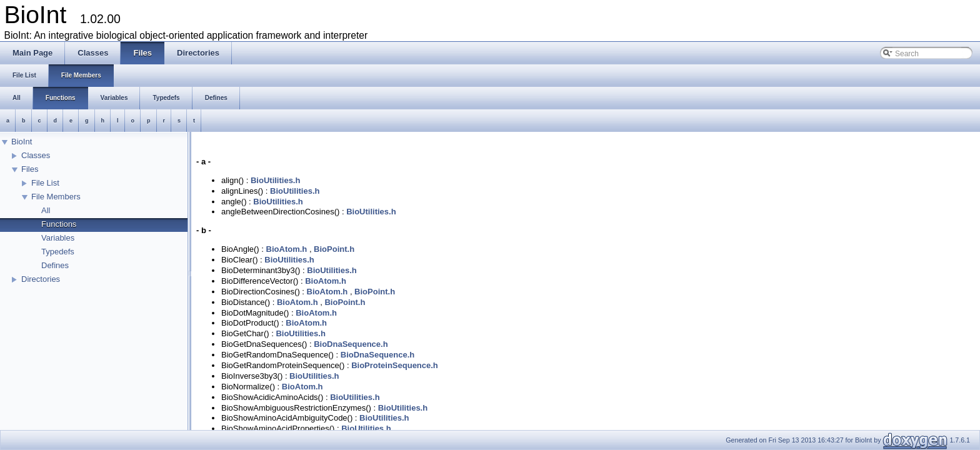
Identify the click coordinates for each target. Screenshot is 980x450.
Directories (41, 279)
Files (30, 169)
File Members (56, 197)
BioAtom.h (287, 249)
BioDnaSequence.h (351, 344)
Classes (36, 155)
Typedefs (58, 252)
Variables (58, 238)
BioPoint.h (334, 249)
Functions (59, 224)
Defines (55, 265)
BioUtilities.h (275, 180)
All (46, 210)
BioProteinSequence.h (395, 365)
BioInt (22, 142)
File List (45, 183)
